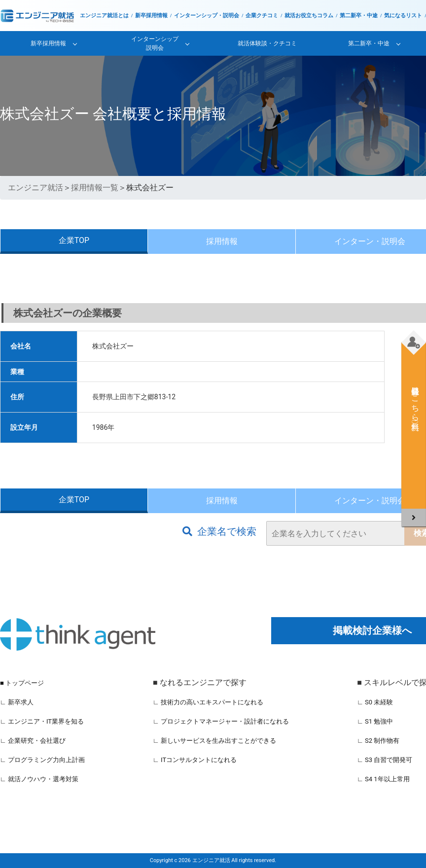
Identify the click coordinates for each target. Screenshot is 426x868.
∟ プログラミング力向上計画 (42, 760)
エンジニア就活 (35, 188)
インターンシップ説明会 (155, 43)
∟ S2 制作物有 (378, 741)
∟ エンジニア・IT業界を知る (42, 721)
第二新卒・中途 (359, 16)
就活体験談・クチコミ (267, 43)
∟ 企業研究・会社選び (33, 741)
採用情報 (222, 241)
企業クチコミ (262, 16)
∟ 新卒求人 (17, 702)
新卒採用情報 (151, 16)
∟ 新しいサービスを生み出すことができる (214, 741)
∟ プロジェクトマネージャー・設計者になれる (221, 721)
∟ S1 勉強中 (375, 721)
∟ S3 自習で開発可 (385, 760)
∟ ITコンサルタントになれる (195, 760)
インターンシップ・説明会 (207, 16)
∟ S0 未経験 (375, 702)
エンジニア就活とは (104, 16)
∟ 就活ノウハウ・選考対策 (39, 779)
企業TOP (74, 240)
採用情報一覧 (95, 188)
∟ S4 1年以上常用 (383, 779)
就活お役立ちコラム (309, 16)
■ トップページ (22, 683)
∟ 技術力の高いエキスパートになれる (208, 702)
